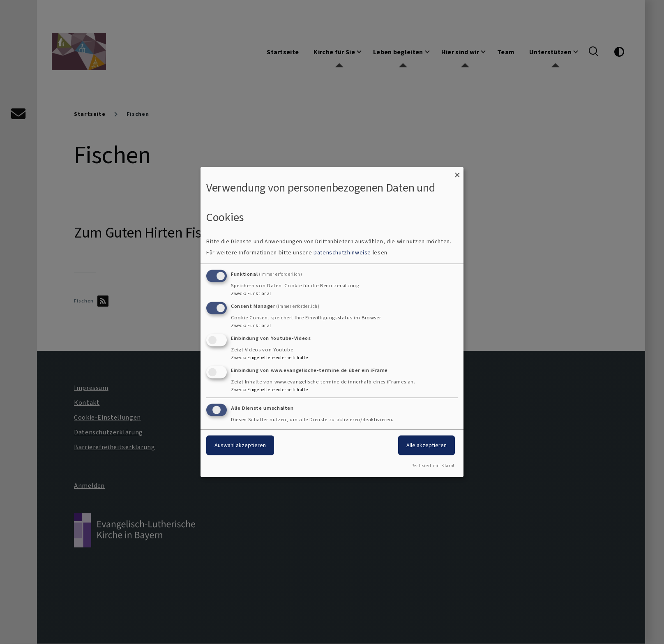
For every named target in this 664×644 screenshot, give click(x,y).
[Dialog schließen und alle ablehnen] (457, 172)
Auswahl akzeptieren (240, 445)
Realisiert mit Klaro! (433, 466)
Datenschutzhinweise (342, 253)
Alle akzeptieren (427, 445)
